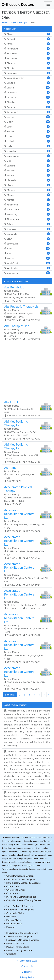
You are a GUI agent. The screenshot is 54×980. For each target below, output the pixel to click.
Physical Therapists (15, 943)
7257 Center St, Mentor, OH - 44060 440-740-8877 (26, 474)
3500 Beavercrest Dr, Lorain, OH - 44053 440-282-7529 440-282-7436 (26, 453)
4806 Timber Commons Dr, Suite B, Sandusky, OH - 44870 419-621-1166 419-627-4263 (26, 430)
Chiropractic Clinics (15, 890)
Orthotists (11, 954)
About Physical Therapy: (16, 705)
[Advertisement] (27, 370)
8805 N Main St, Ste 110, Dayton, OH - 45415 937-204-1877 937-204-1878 (26, 651)
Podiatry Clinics (14, 920)
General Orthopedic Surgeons (20, 876)
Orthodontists (13, 893)
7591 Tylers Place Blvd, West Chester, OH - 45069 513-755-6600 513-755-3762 (26, 313)
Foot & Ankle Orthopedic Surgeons (23, 940)
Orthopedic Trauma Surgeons (20, 910)
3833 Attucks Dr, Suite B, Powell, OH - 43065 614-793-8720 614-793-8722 (26, 332)
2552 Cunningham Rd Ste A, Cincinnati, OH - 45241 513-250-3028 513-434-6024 (27, 574)
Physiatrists (12, 927)
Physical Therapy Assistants (19, 950)
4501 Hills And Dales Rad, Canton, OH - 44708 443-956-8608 (26, 495)
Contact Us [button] (27, 966)
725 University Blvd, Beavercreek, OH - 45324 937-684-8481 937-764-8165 (26, 547)
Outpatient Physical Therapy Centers (24, 900)
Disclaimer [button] (27, 972)
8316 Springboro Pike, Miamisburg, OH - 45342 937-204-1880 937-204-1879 (26, 520)
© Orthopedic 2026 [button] (27, 961)
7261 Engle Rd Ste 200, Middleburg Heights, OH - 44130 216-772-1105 (26, 294)
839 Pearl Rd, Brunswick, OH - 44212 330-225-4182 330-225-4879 (26, 409)
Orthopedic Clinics (15, 913)
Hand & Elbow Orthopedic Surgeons (23, 883)
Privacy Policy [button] (27, 977)
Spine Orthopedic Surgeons (19, 936)
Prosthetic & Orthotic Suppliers (21, 897)
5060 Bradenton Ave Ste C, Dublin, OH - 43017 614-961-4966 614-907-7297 (26, 678)
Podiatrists (11, 917)
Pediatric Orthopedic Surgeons (21, 879)
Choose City (10, 29)
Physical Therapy (19, 22)
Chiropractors (13, 886)
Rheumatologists (14, 924)
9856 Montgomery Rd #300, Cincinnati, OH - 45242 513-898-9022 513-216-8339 (27, 624)
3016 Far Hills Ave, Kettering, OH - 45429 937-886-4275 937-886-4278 (26, 599)
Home (5, 22)
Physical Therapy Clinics (18, 947)
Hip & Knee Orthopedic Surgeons (22, 933)
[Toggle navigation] (48, 4)
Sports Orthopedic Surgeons (20, 906)
